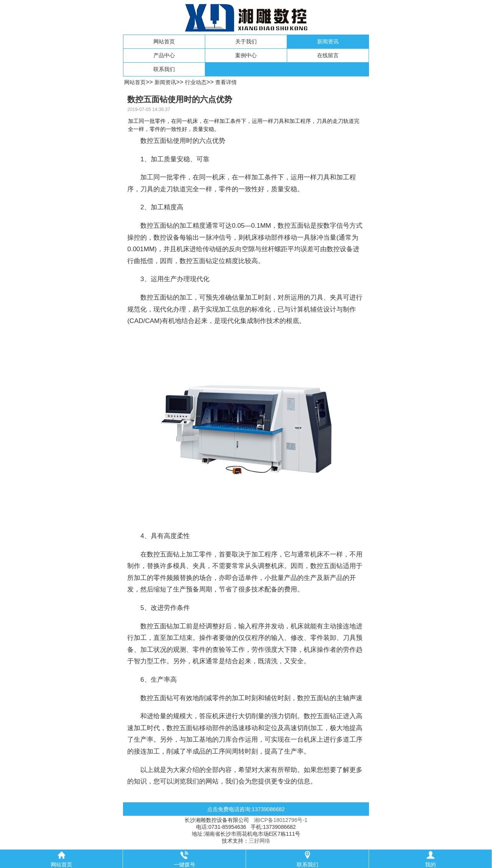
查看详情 (226, 82)
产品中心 (164, 55)
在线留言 (328, 55)
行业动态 (196, 82)
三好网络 (259, 841)
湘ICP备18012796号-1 (281, 820)
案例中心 (246, 55)
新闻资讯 (328, 41)
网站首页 (164, 41)
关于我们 (246, 41)
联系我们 (164, 69)
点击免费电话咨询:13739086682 (246, 809)
